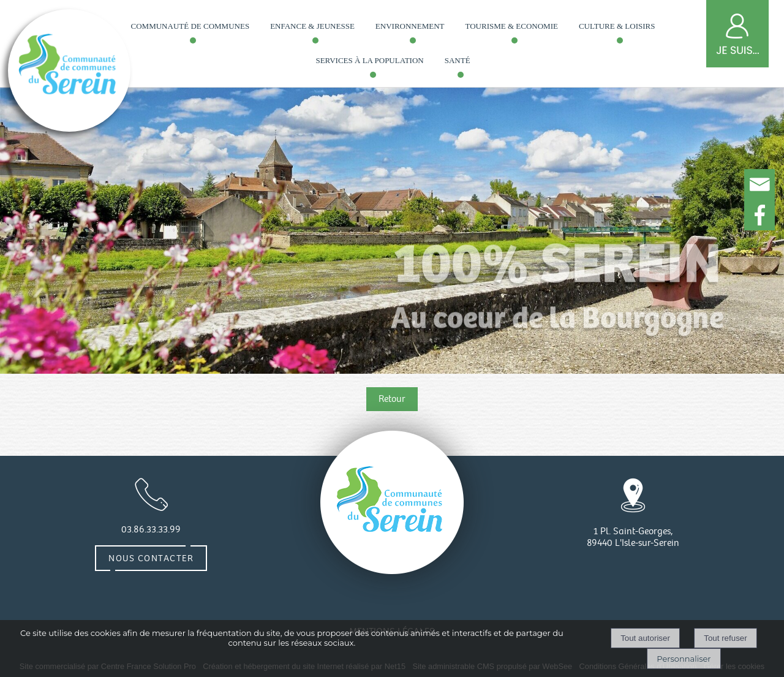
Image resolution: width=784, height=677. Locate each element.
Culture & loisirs (617, 26)
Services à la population (369, 60)
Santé (458, 60)
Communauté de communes (190, 26)
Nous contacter (151, 558)
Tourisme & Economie (512, 26)
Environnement (410, 26)
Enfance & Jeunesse (312, 26)
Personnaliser (684, 659)
